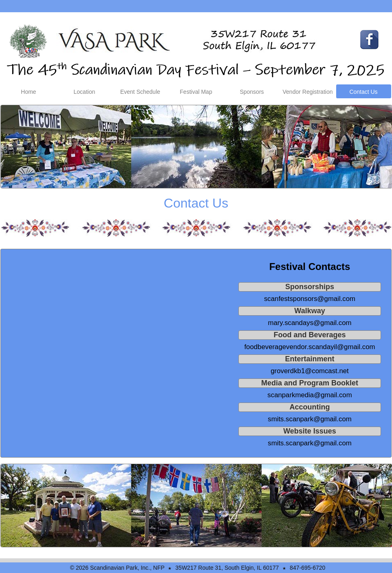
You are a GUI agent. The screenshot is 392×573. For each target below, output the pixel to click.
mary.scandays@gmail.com (309, 323)
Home (28, 92)
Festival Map (196, 92)
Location (85, 92)
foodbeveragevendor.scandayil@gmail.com (309, 347)
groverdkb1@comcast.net (309, 371)
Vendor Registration (308, 92)
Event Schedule (140, 92)
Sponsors (252, 92)
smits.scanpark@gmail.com (309, 419)
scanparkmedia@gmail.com (309, 395)
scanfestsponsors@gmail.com (310, 299)
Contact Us (363, 92)
